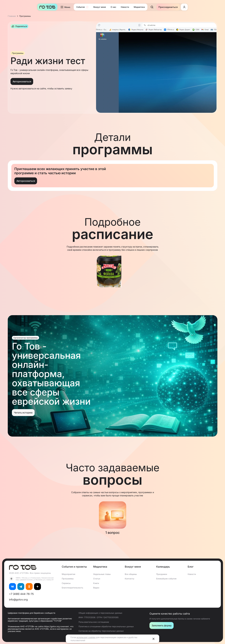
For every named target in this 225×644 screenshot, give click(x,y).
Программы (68, 579)
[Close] (153, 639)
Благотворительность (72, 588)
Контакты (129, 579)
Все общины (131, 574)
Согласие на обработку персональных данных (101, 631)
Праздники (162, 574)
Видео (96, 588)
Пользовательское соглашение (94, 622)
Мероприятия (68, 574)
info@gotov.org (18, 600)
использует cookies (86, 637)
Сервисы (66, 583)
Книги (96, 583)
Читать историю (23, 413)
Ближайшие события (166, 579)
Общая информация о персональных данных (100, 613)
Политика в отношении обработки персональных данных (106, 626)
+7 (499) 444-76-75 (21, 594)
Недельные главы (102, 574)
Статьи (97, 579)
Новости (192, 574)
